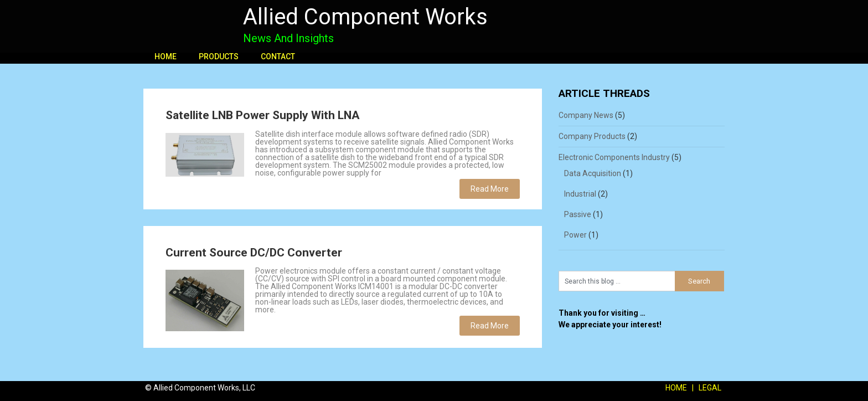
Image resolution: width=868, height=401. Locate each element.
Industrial (580, 194)
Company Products (592, 136)
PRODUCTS (219, 56)
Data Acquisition (593, 173)
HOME (166, 56)
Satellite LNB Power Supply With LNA (263, 115)
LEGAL (710, 388)
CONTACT (278, 56)
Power (575, 235)
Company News (586, 115)
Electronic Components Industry (614, 157)
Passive (578, 214)
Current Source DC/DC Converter (254, 253)
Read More (490, 189)
